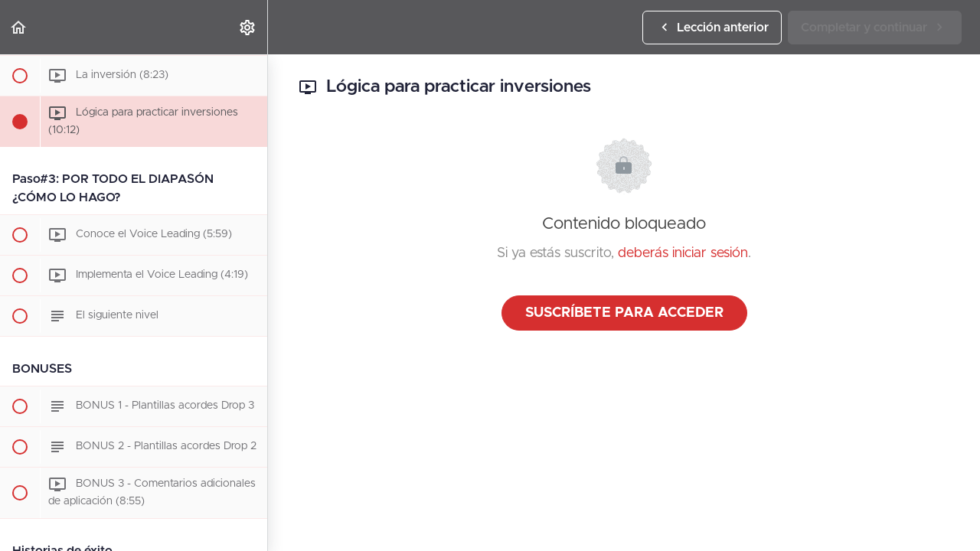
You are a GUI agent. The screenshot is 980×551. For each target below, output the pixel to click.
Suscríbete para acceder (624, 313)
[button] (19, 27)
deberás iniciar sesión (683, 253)
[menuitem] (248, 27)
